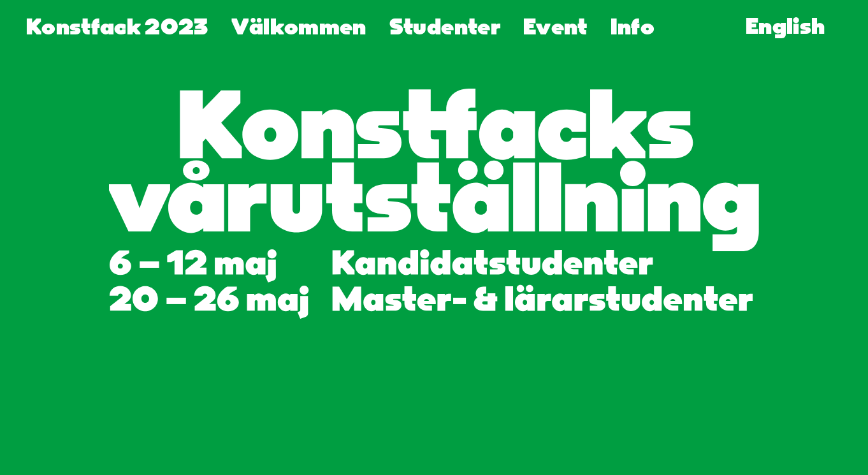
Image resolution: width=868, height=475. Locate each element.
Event (555, 29)
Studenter (445, 29)
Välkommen (299, 29)
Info (633, 29)
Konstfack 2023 (117, 29)
